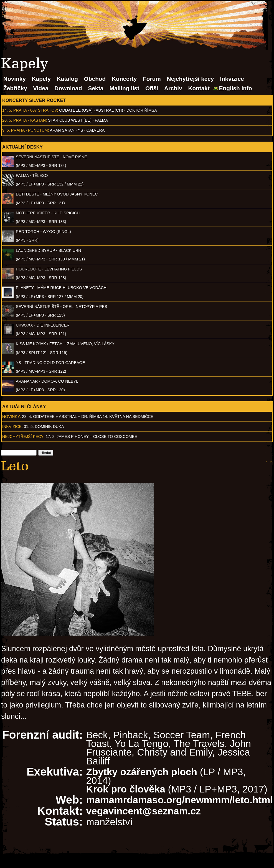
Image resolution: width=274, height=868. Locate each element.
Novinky (15, 79)
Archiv (173, 88)
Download (68, 88)
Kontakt (199, 88)
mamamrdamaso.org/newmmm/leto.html (180, 800)
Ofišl (152, 88)
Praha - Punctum (30, 130)
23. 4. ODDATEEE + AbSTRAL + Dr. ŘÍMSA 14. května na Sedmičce (88, 417)
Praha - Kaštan (30, 120)
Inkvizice (232, 79)
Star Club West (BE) (70, 120)
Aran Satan (62, 130)
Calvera (96, 130)
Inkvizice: (12, 427)
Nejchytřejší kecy (190, 79)
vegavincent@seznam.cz (144, 811)
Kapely (41, 79)
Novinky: (12, 417)
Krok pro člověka (126, 789)
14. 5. (7, 110)
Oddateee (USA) (76, 110)
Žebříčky (15, 88)
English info (236, 88)
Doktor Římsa (142, 110)
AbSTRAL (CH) (109, 110)
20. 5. (7, 120)
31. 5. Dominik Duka (44, 427)
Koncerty (124, 79)
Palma (101, 120)
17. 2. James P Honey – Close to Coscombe (92, 436)
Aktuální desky (22, 147)
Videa (41, 88)
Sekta (96, 88)
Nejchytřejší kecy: (23, 436)
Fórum (152, 79)
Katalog (67, 79)
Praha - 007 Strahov (35, 110)
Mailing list (124, 88)
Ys (81, 130)
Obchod (95, 79)
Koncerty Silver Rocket (34, 100)
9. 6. (6, 130)
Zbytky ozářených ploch (142, 772)
